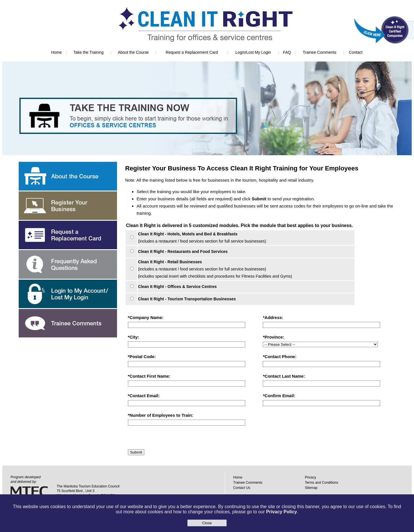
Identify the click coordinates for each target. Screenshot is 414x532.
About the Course (133, 52)
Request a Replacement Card (192, 52)
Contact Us (242, 488)
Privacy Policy (281, 512)
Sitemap (311, 488)
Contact (356, 52)
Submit (136, 452)
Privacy (310, 477)
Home (56, 52)
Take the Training (88, 52)
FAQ (287, 52)
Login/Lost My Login (253, 52)
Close (207, 523)
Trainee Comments (320, 52)
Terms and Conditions (321, 483)
